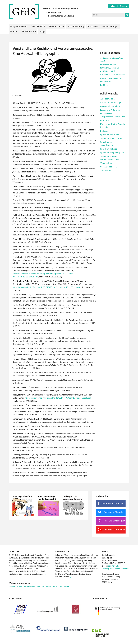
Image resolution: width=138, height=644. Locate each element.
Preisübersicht (29, 587)
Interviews (105, 120)
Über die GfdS (38, 26)
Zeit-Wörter (106, 170)
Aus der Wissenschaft (110, 106)
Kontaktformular (15, 587)
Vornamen (93, 26)
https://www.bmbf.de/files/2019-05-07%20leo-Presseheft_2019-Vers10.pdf (47, 287)
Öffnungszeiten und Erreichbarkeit (116, 569)
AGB (55, 587)
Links (38, 587)
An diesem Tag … (108, 99)
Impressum (47, 587)
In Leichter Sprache (119, 6)
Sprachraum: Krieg (109, 149)
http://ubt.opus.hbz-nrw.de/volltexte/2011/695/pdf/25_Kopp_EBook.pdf (58, 398)
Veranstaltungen (110, 26)
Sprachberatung (76, 26)
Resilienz (104, 85)
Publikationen (29, 31)
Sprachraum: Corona (110, 134)
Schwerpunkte (56, 26)
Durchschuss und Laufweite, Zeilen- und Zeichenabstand (110, 68)
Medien (14, 31)
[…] (46, 574)
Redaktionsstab (62, 551)
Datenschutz (64, 587)
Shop (42, 31)
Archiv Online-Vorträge (111, 102)
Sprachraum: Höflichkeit (111, 138)
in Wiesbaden (55, 13)
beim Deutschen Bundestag (61, 16)
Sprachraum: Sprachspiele (112, 152)
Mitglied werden (19, 26)
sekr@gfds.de (113, 566)
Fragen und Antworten (110, 110)
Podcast (104, 131)
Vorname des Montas (110, 167)
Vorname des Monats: (113, 74)
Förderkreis (14, 551)
